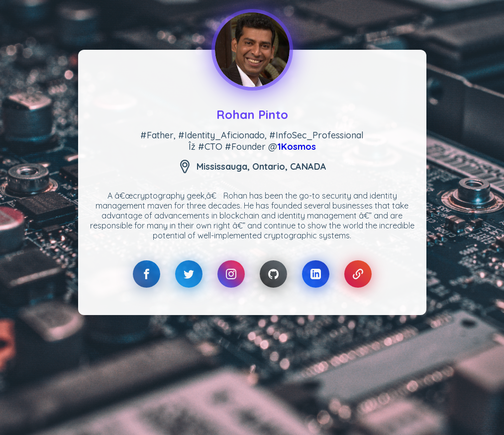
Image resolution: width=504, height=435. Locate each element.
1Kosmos (297, 147)
